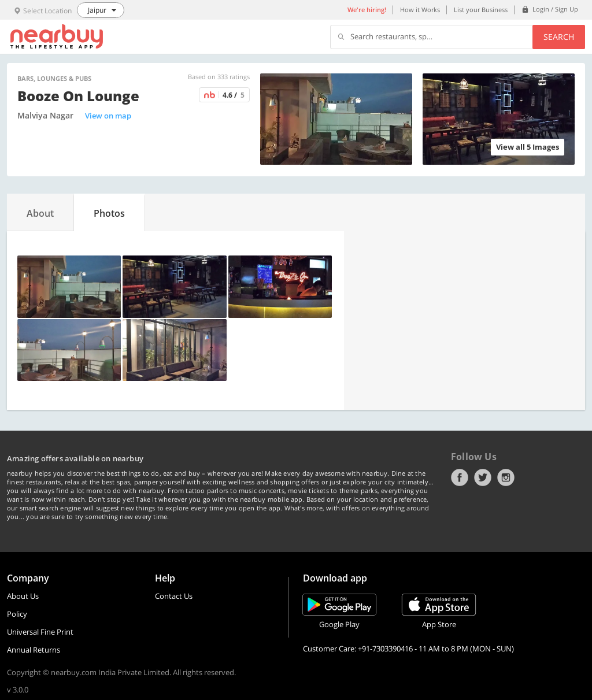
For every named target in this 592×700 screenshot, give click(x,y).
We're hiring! (367, 10)
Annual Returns (34, 650)
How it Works (420, 10)
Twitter (483, 477)
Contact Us (174, 596)
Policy (17, 614)
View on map (108, 116)
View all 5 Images (528, 147)
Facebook (460, 477)
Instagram (506, 477)
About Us (23, 596)
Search (559, 37)
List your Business (481, 10)
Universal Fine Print (40, 632)
